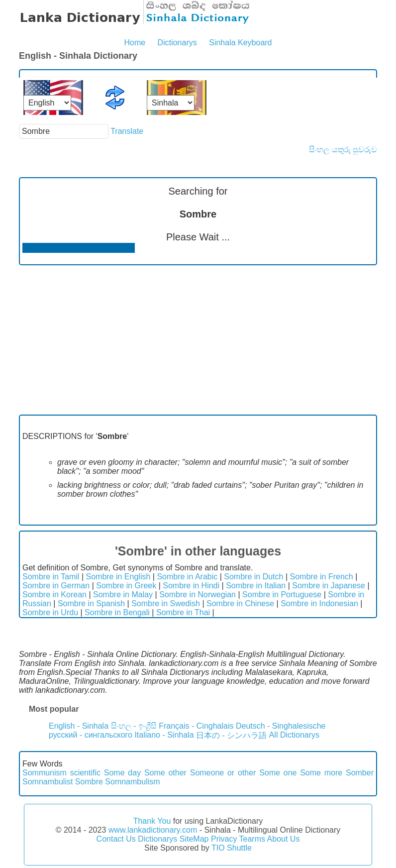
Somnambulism (132, 782)
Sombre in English (118, 577)
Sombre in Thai (183, 612)
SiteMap (194, 839)
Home (135, 43)
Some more (321, 773)
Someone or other (223, 773)
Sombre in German (56, 586)
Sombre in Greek (126, 586)
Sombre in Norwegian (198, 595)
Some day (122, 773)
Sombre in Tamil (51, 577)
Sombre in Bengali (117, 612)
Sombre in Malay (123, 595)
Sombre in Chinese (240, 603)
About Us (284, 839)
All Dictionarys (294, 735)
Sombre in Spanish (91, 603)
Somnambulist (48, 782)
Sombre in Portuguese (282, 595)
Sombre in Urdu (50, 612)
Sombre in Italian (256, 586)
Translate (127, 131)
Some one (278, 773)
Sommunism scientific (61, 773)
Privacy (224, 839)
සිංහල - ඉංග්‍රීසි (134, 726)
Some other (165, 773)
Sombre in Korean (54, 595)
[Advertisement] (198, 340)
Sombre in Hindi (191, 586)
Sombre (89, 782)
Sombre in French (322, 577)
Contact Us (116, 839)
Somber (360, 773)
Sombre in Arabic (187, 577)
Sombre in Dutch (253, 577)
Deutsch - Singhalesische (281, 726)
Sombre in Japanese (329, 586)
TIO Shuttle (232, 848)
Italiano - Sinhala (164, 735)
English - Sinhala (79, 726)
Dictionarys (177, 43)
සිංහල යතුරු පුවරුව (343, 150)
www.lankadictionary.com (153, 830)
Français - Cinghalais (196, 726)
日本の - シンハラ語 (231, 735)
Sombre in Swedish (166, 603)
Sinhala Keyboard (240, 43)
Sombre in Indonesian (319, 603)
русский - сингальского (91, 735)
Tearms (252, 839)
